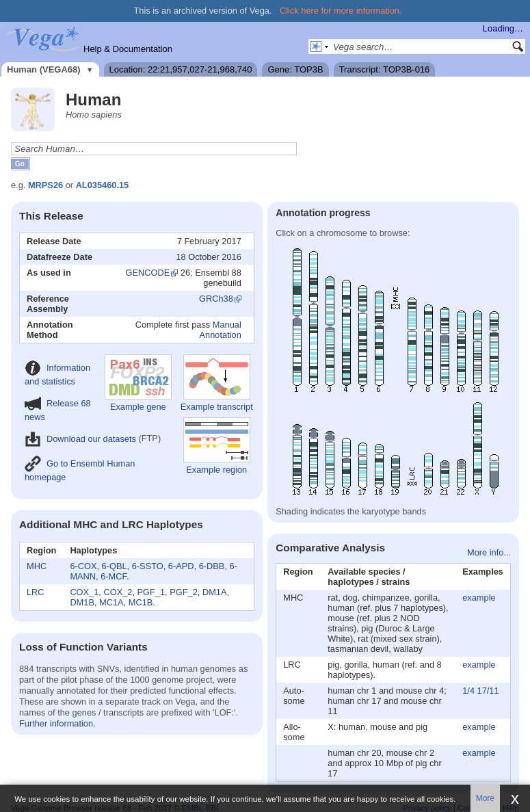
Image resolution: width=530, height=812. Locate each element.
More (485, 798)
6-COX (83, 566)
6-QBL (115, 566)
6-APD (181, 566)
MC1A (111, 602)
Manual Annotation (221, 330)
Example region (217, 446)
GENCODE (148, 273)
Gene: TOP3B (295, 69)
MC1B (141, 602)
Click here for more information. (341, 11)
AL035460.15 (103, 185)
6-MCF (114, 576)
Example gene (138, 383)
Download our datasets (80, 439)
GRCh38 (216, 299)
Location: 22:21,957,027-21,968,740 (181, 69)
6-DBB (212, 566)
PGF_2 (184, 592)
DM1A (215, 592)
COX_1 (84, 592)
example (479, 598)
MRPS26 (45, 185)
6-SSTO (148, 566)
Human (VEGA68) (44, 69)
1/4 (468, 691)
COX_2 (118, 592)
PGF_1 (151, 592)
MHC (37, 566)
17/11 (488, 691)
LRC (36, 592)
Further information (56, 723)
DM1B (82, 602)
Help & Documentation (128, 49)
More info (485, 552)
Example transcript (217, 383)
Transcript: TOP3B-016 (385, 69)
